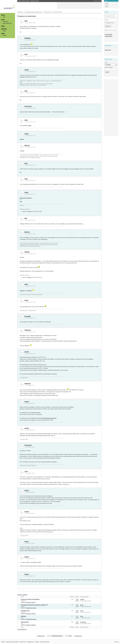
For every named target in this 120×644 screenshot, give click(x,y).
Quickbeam (83, 622)
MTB (26, 21)
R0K (26, 218)
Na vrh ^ (117, 642)
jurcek (82, 611)
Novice (3, 15)
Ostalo (3, 33)
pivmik (27, 352)
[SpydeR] (28, 316)
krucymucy (28, 106)
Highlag (27, 252)
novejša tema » (78, 636)
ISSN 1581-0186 (45, 642)
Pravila (3, 642)
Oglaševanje (30, 642)
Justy (22, 623)
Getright (22, 139)
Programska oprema (31, 608)
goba (26, 120)
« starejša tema (41, 636)
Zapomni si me (109, 23)
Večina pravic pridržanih (12, 642)
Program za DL (25, 611)
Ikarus (82, 605)
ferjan (82, 616)
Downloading (25, 622)
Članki (3, 26)
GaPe (26, 284)
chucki (27, 70)
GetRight (23, 616)
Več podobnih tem (22, 629)
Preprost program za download (30, 599)
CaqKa (27, 402)
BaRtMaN (28, 38)
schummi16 (23, 612)
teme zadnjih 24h (7, 23)
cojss (26, 471)
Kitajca (30, 126)
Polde (26, 192)
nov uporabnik (108, 34)
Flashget (22, 291)
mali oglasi (6, 21)
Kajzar (27, 541)
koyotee (82, 599)
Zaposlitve (4, 29)
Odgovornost (23, 642)
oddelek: (57, 636)
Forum (3, 20)
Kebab (27, 574)
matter (27, 134)
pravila (4, 35)
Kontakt (37, 642)
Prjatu (26, 300)
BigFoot (27, 145)
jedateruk (28, 330)
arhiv (4, 17)
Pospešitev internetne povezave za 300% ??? (34, 605)
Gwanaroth (28, 445)
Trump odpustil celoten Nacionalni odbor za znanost (36, 1)
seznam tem (108, 50)
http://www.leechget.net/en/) (49, 418)
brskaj (4, 31)
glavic (22, 618)
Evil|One (23, 606)
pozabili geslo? (109, 36)
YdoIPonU (23, 601)
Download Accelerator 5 (26, 198)
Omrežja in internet (31, 602)
